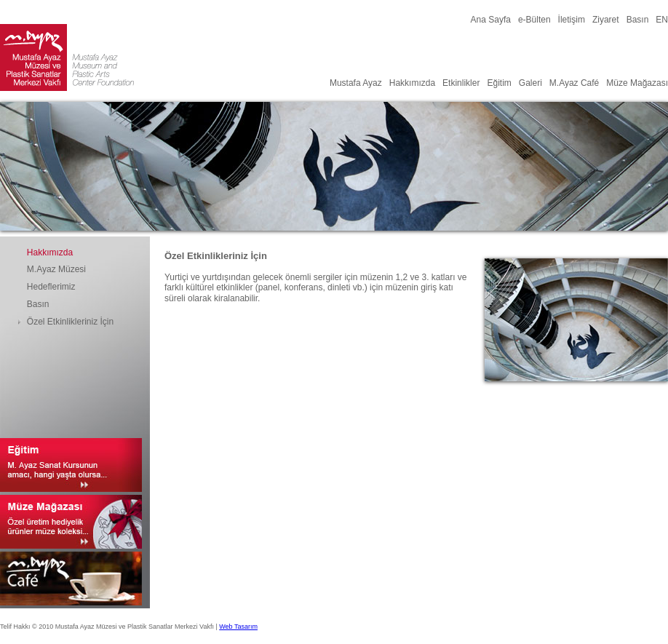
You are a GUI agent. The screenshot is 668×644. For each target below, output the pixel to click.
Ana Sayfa (491, 20)
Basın (638, 20)
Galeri (530, 83)
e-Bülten (534, 20)
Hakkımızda (412, 83)
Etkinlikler (461, 83)
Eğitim (499, 83)
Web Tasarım (238, 627)
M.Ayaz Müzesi (56, 269)
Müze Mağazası (637, 83)
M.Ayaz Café (574, 83)
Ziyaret (606, 20)
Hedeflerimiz (51, 287)
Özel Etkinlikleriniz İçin (70, 322)
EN (662, 20)
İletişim (572, 20)
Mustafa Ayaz (356, 83)
